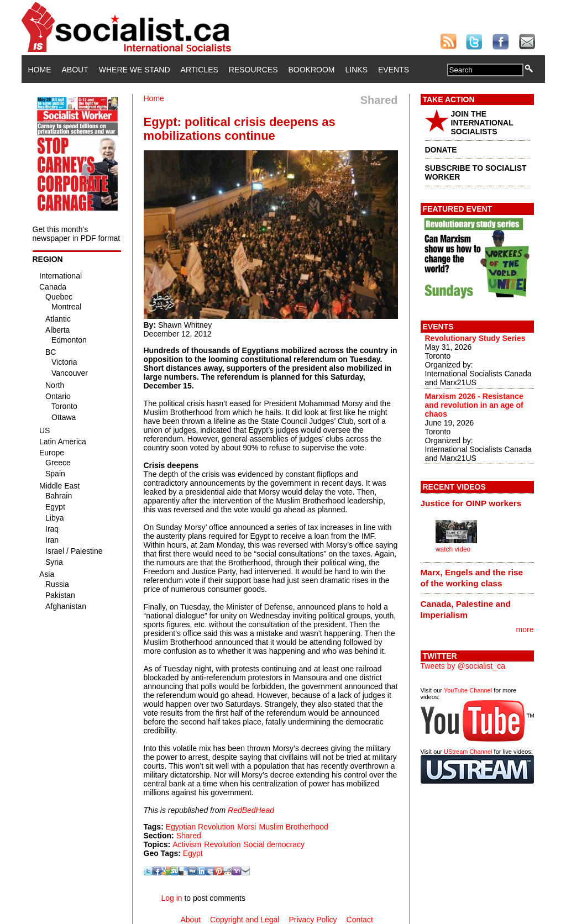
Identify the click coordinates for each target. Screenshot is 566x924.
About (75, 70)
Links (357, 70)
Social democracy (274, 844)
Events (394, 70)
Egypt (193, 853)
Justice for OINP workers (471, 503)
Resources (253, 70)
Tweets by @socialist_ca (463, 666)
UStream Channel (468, 752)
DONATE (441, 150)
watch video (453, 549)
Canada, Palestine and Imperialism (466, 609)
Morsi (247, 827)
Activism (187, 844)
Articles (200, 70)
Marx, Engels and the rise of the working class (472, 578)
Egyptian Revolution (200, 827)
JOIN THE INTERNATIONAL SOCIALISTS (482, 123)
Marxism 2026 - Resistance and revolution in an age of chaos (474, 405)
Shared (189, 836)
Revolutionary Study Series (475, 338)
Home (40, 70)
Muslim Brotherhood (293, 827)
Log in (171, 898)
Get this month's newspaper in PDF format (77, 234)
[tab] (477, 503)
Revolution (222, 844)
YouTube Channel (468, 690)
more (525, 629)
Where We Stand (135, 70)
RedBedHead (251, 810)
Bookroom (312, 70)
